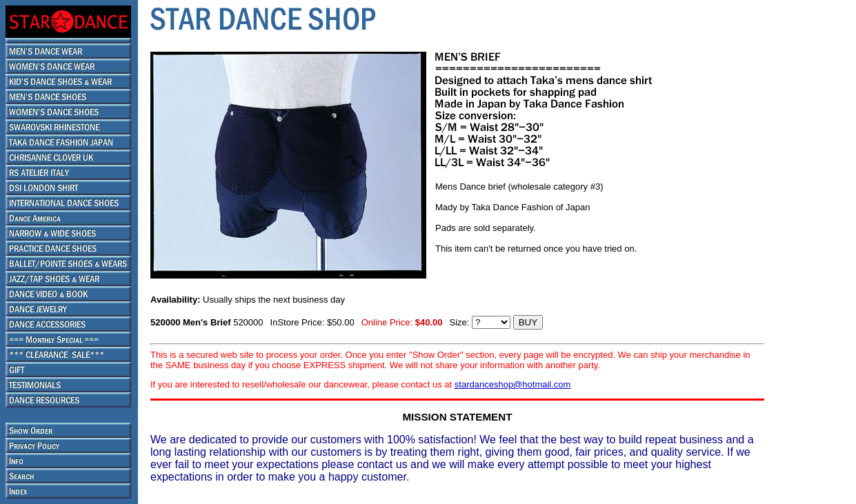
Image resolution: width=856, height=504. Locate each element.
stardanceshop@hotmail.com (513, 384)
